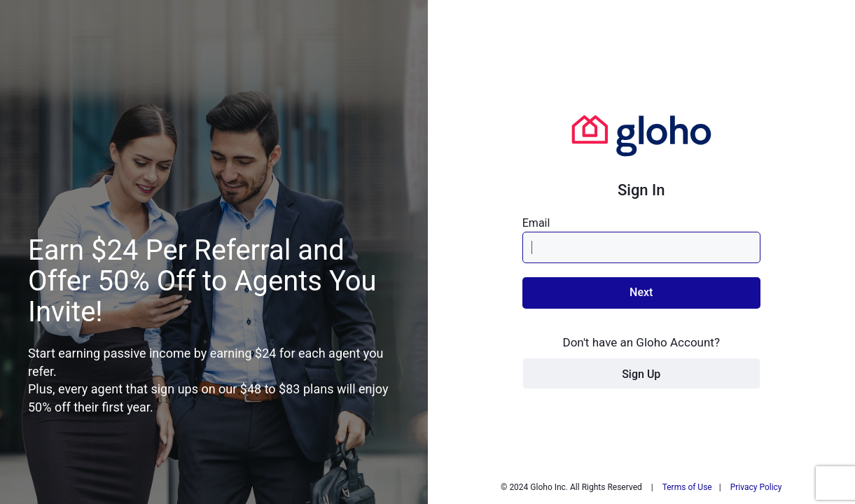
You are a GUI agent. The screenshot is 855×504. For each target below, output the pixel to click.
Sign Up (641, 374)
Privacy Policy (756, 487)
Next (641, 292)
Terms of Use (687, 487)
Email (536, 223)
